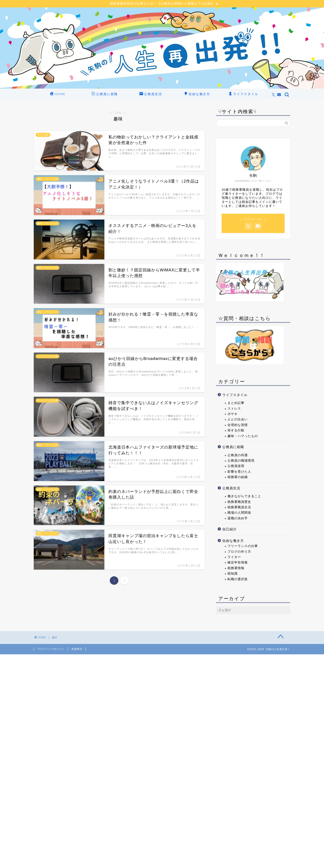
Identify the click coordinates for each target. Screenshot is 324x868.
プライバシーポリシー (51, 649)
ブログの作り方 (239, 552)
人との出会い (238, 420)
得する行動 (236, 431)
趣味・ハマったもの (243, 436)
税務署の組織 (238, 477)
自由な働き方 (197, 94)
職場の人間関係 (239, 513)
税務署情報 (236, 568)
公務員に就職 (105, 94)
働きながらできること (244, 496)
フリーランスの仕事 (243, 546)
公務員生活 (151, 94)
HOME (58, 94)
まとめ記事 (236, 403)
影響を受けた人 (239, 472)
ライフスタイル (243, 94)
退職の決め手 (238, 518)
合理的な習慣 (238, 425)
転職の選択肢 (238, 579)
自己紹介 (229, 529)
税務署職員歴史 (239, 502)
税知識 (233, 574)
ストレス (234, 409)
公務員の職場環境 (241, 461)
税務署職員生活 (239, 507)
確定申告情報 (238, 563)
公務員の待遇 (238, 455)
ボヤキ (233, 414)
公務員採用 (236, 466)
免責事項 (77, 649)
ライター (234, 557)
